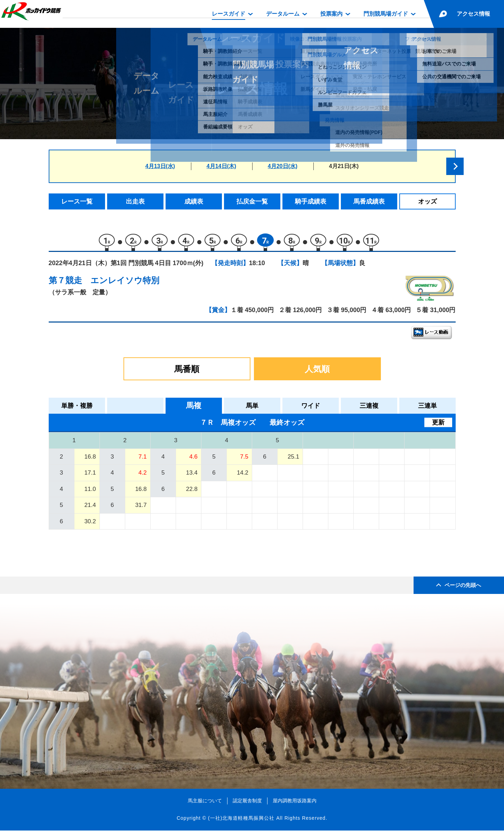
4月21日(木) (344, 166)
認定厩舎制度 (247, 804)
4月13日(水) (160, 166)
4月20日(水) (283, 166)
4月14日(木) (221, 166)
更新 (438, 426)
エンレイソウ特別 (125, 284)
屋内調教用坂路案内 (295, 804)
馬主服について (205, 804)
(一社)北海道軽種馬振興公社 (241, 821)
